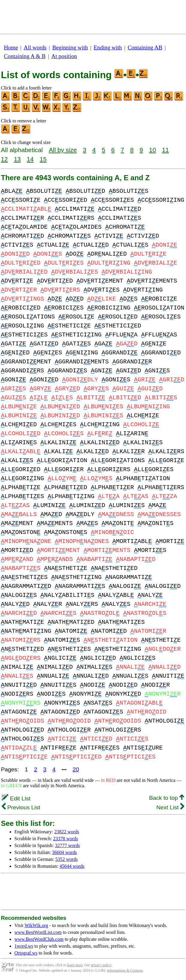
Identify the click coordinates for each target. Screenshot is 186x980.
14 (30, 159)
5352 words (66, 859)
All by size (63, 150)
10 (153, 150)
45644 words (72, 866)
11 (165, 150)
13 (17, 159)
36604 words (65, 852)
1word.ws (24, 946)
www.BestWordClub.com (39, 939)
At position (64, 56)
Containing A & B (25, 56)
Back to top (167, 798)
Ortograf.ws (26, 953)
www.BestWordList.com (38, 932)
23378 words (65, 839)
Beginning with (70, 47)
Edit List (16, 798)
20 (76, 769)
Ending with (108, 47)
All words (35, 47)
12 (4, 159)
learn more (75, 965)
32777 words (68, 845)
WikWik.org (36, 925)
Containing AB (145, 47)
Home (11, 47)
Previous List (21, 807)
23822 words (67, 832)
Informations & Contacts (125, 970)
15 (43, 159)
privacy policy (101, 965)
